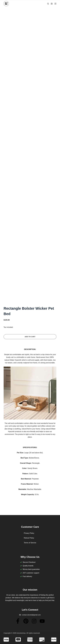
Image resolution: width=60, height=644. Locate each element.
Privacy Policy (29, 533)
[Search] (48, 4)
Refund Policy (29, 538)
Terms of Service (30, 543)
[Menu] (55, 4)
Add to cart (30, 337)
